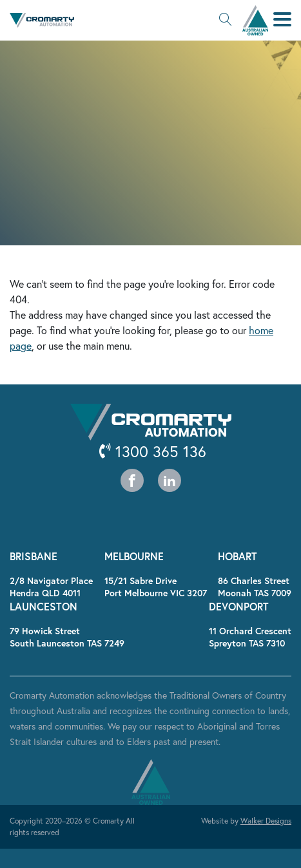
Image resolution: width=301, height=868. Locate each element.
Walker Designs (266, 821)
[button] (226, 21)
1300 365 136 (153, 452)
